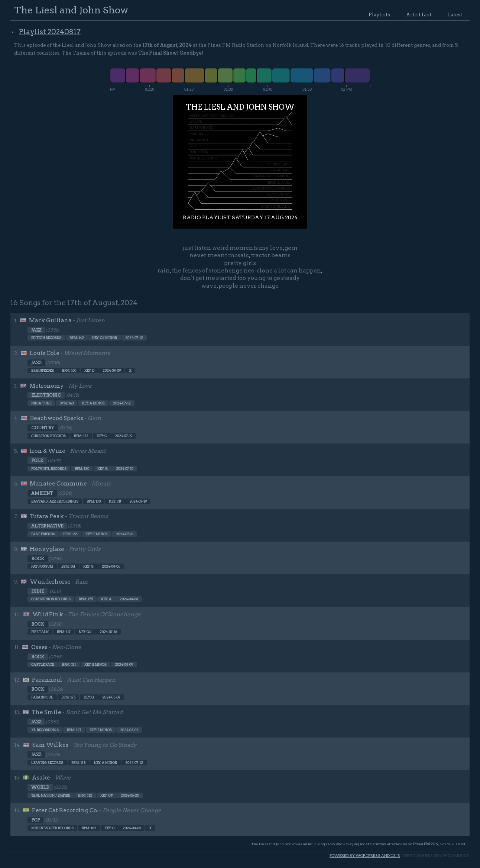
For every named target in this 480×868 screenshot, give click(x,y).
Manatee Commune (58, 484)
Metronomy (47, 386)
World (40, 787)
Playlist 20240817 (50, 32)
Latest (455, 15)
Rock (38, 559)
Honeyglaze (47, 549)
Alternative (47, 526)
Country (43, 428)
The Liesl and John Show (71, 10)
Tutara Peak (47, 516)
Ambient (42, 493)
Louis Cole (45, 353)
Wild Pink (48, 614)
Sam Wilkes (50, 745)
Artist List (419, 15)
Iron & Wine (48, 451)
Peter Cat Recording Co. (65, 810)
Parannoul (47, 680)
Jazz (36, 330)
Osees (39, 647)
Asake (41, 778)
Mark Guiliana (50, 320)
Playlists (379, 15)
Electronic (46, 395)
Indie (38, 591)
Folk (37, 461)
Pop (35, 820)
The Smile (46, 712)
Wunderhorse (50, 582)
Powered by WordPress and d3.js (365, 856)
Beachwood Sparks (57, 418)
